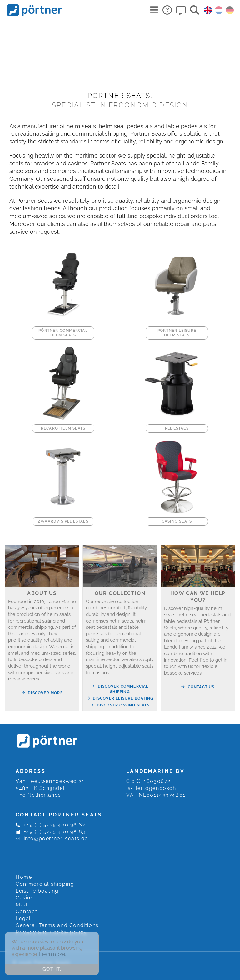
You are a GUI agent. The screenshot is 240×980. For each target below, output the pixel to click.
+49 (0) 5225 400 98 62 (55, 825)
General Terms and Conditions (57, 925)
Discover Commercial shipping (120, 689)
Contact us (198, 687)
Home (24, 877)
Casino (25, 898)
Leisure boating (37, 891)
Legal (23, 918)
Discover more (42, 693)
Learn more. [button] (52, 954)
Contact (26, 912)
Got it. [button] (52, 969)
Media (24, 905)
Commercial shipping (45, 884)
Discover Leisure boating (120, 698)
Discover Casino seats (120, 705)
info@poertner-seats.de (56, 839)
